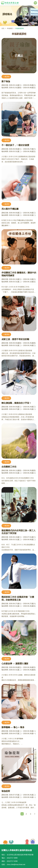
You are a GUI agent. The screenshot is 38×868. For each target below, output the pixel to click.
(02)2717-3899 (12, 858)
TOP (30, 842)
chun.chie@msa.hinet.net (16, 864)
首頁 (3, 28)
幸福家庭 (10, 28)
